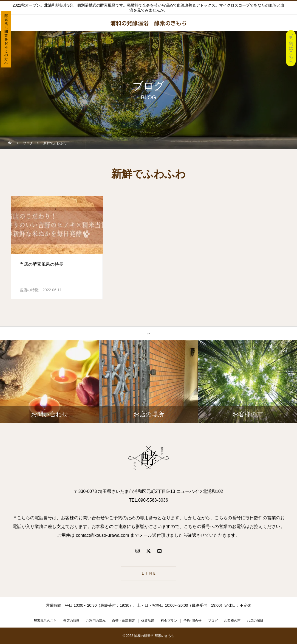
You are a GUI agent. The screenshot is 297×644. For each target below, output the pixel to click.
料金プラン (169, 621)
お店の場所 (255, 621)
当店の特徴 (29, 290)
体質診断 (148, 621)
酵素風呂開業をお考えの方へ (6, 39)
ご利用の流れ (96, 621)
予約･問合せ (193, 621)
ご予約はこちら (291, 48)
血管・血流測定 (123, 621)
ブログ (213, 621)
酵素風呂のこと (45, 621)
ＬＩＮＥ (149, 573)
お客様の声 (232, 621)
